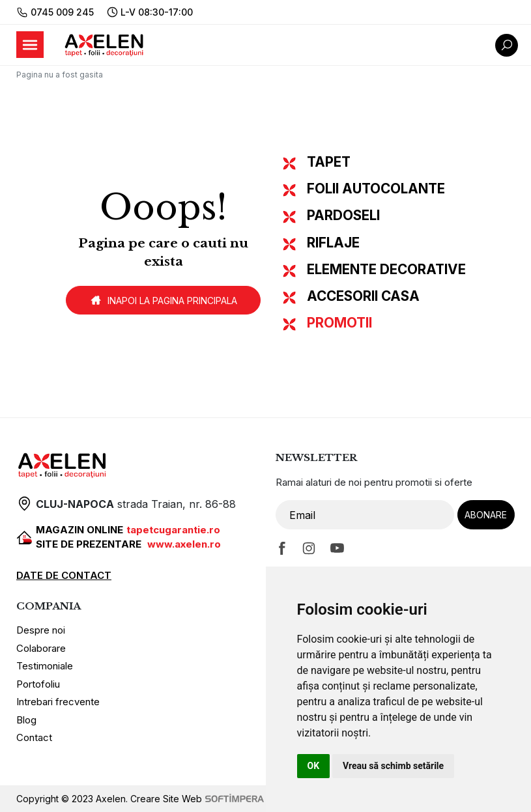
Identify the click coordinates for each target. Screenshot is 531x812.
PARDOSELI (343, 215)
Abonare (486, 515)
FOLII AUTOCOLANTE (376, 189)
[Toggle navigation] (30, 45)
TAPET (329, 162)
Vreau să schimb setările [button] (393, 766)
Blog (26, 720)
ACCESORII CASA (363, 296)
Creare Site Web (197, 799)
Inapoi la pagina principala (163, 300)
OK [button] (314, 766)
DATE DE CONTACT (64, 575)
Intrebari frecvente (58, 702)
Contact (34, 737)
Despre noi (41, 630)
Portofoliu (38, 684)
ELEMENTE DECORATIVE (386, 269)
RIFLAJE (333, 243)
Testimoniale (45, 666)
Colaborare (41, 648)
